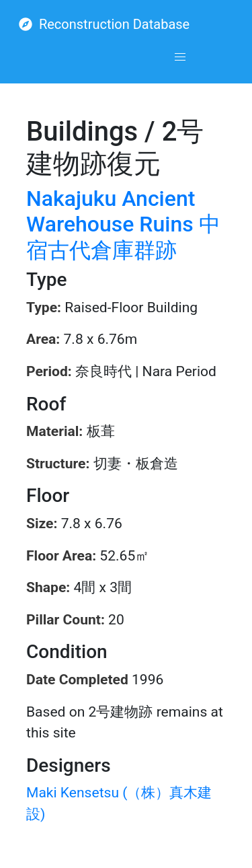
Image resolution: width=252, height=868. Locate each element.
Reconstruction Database (104, 24)
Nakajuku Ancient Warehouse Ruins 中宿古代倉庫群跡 (123, 224)
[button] (180, 57)
